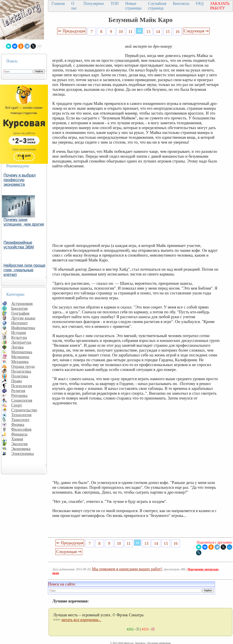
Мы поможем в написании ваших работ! (127, 569)
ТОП (115, 4)
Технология (21, 415)
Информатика (23, 328)
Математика (22, 352)
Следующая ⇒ (196, 31)
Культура (19, 337)
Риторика (19, 395)
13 (148, 32)
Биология (19, 308)
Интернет (20, 323)
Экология (19, 444)
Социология (22, 400)
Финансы (19, 434)
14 (158, 32)
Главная (58, 4)
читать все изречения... (81, 620)
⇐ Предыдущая (72, 31)
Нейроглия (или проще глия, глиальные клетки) (25, 270)
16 (177, 32)
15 (168, 32)
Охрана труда (23, 366)
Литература (21, 342)
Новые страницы (133, 6)
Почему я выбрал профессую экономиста (20, 180)
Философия (21, 429)
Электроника (23, 453)
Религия (18, 391)
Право (17, 381)
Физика (18, 424)
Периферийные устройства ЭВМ (19, 245)
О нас (74, 6)
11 (131, 32)
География (20, 313)
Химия (17, 439)
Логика (17, 347)
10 (121, 32)
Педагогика (21, 371)
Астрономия (22, 304)
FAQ (200, 4)
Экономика (21, 449)
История (19, 333)
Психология (22, 386)
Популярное (94, 4)
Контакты (181, 4)
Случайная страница (157, 6)
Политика (20, 376)
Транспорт (20, 420)
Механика (20, 362)
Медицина (20, 357)
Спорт (17, 405)
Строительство (24, 410)
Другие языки (23, 318)
